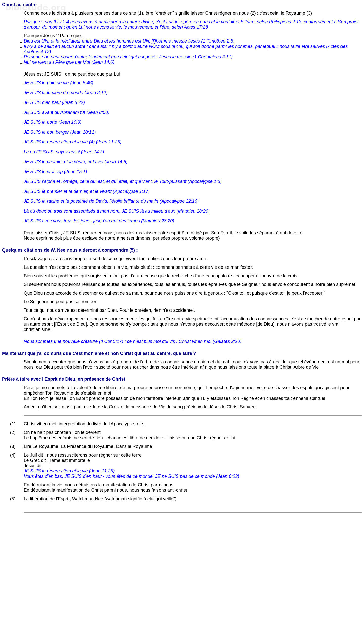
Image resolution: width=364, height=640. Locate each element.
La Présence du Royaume (87, 446)
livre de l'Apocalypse (114, 424)
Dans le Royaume (134, 446)
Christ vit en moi (40, 424)
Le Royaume (45, 446)
